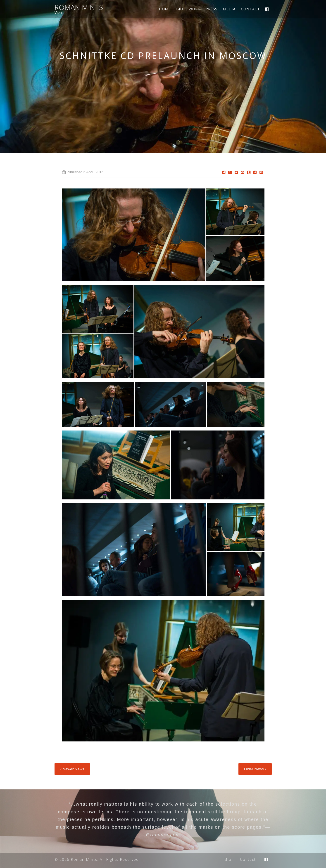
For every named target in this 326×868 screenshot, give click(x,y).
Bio (180, 9)
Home (165, 9)
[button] (134, 236)
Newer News (72, 769)
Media (229, 9)
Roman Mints (79, 7)
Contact (250, 9)
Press (212, 9)
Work (194, 9)
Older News (255, 769)
